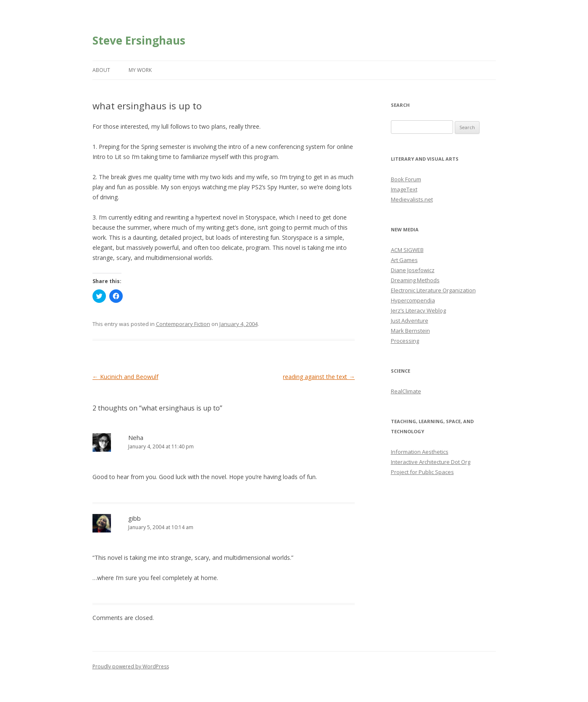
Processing (405, 341)
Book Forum (406, 179)
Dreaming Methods (415, 280)
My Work (140, 70)
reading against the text (319, 377)
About (101, 70)
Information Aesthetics (420, 452)
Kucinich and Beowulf (125, 377)
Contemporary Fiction (183, 324)
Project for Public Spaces (422, 472)
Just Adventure (410, 321)
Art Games (404, 260)
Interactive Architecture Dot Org (431, 462)
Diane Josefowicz (413, 270)
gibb (134, 518)
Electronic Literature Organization (433, 290)
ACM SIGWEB (407, 250)
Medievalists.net (412, 199)
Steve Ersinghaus (139, 40)
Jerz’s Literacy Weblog (418, 310)
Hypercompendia (413, 300)
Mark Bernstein (410, 331)
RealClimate (406, 391)
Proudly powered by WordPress (131, 666)
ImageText (404, 189)
